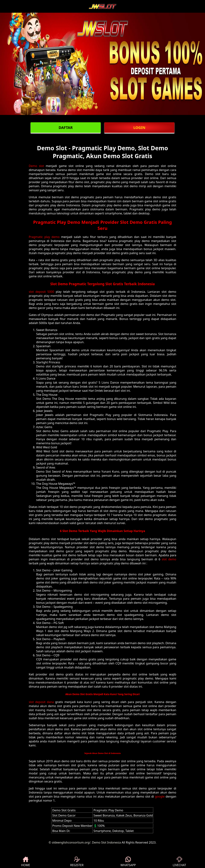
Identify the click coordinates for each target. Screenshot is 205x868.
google (160, 796)
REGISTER (77, 862)
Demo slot (36, 166)
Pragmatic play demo (44, 237)
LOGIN (139, 128)
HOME (26, 862)
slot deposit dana (41, 702)
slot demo (169, 559)
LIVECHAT (179, 862)
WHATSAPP (128, 862)
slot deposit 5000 (41, 292)
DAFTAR (66, 128)
